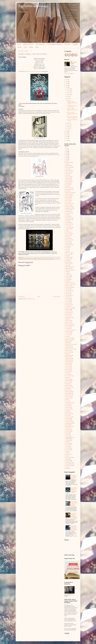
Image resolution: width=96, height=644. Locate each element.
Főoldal (19, 44)
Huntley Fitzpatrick (69, 270)
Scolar (67, 411)
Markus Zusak (68, 351)
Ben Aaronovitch (69, 189)
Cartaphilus (68, 212)
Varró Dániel (68, 448)
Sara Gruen (68, 404)
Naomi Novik (68, 365)
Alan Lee (67, 169)
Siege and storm (51, 259)
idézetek (67, 459)
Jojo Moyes (68, 294)
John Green (68, 292)
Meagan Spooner (69, 355)
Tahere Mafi (68, 425)
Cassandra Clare (69, 213)
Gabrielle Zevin (68, 253)
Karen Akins (68, 303)
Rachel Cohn (68, 385)
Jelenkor (67, 281)
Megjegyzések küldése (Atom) (29, 299)
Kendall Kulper (68, 313)
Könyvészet (68, 327)
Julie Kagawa (68, 298)
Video (67, 453)
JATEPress (68, 278)
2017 (67, 85)
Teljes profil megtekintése (69, 74)
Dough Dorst (68, 238)
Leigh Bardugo (40, 259)
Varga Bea (67, 446)
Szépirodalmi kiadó (69, 423)
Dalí (66, 231)
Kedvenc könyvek (27, 259)
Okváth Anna (68, 371)
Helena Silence (68, 264)
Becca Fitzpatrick (69, 188)
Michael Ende (68, 357)
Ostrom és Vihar (45, 259)
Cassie (67, 215)
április (68, 123)
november (69, 91)
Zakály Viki (68, 454)
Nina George (68, 370)
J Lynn (67, 273)
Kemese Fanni (68, 311)
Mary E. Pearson (69, 352)
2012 (67, 137)
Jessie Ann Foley (69, 291)
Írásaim (67, 469)
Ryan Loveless (68, 396)
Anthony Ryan (68, 180)
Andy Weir (68, 174)
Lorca (67, 336)
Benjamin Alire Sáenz (70, 193)
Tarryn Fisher (68, 430)
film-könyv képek (69, 458)
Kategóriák (75, 44)
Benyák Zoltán (68, 196)
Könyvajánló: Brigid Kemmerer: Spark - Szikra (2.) (72, 110)
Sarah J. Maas (68, 409)
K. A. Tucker (68, 302)
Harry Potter (68, 262)
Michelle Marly (68, 360)
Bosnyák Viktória (69, 204)
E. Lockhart (68, 242)
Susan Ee (67, 415)
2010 (67, 140)
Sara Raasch (68, 406)
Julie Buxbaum (68, 295)
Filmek (37, 47)
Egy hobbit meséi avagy (33, 6)
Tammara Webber (69, 426)
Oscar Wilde (68, 374)
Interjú (67, 272)
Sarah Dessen (68, 407)
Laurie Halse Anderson (70, 330)
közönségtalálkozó (69, 464)
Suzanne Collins (69, 417)
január (68, 129)
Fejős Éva (67, 246)
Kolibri (67, 319)
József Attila (68, 300)
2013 (67, 135)
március (68, 125)
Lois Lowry (68, 335)
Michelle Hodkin (69, 358)
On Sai (67, 373)
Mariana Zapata (68, 346)
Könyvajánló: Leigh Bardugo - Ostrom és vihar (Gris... (72, 117)
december (69, 89)
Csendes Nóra (68, 229)
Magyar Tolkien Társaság (70, 344)
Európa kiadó (68, 243)
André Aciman (68, 172)
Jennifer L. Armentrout (70, 284)
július (68, 96)
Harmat (67, 261)
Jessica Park (68, 289)
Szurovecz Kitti (68, 422)
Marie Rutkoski (68, 347)
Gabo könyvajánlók (40, 44)
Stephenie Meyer (69, 414)
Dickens (67, 237)
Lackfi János (68, 328)
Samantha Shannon (69, 403)
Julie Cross (68, 297)
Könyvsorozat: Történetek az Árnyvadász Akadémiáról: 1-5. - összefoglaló (74, 515)
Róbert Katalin (68, 398)
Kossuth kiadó (68, 321)
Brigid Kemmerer (69, 207)
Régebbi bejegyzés (56, 297)
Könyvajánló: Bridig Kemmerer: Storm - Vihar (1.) (72, 114)
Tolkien (67, 434)
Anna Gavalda (68, 177)
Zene (66, 456)
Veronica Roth (68, 450)
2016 (23, 259)
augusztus (69, 94)
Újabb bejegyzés (22, 297)
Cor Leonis (68, 226)
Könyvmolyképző (34, 259)
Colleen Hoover (68, 224)
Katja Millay (68, 306)
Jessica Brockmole (69, 287)
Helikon (67, 265)
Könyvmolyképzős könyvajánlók (54, 44)
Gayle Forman (68, 254)
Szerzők (19, 47)
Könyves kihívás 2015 (28, 44)
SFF (66, 400)
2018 (67, 83)
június (68, 98)
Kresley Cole (68, 322)
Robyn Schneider (69, 395)
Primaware (68, 384)
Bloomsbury (68, 199)
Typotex (67, 442)
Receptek (67, 388)
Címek (25, 47)
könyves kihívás (69, 462)
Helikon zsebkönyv (69, 267)
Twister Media (68, 440)
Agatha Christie (68, 163)
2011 (67, 139)
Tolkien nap (68, 436)
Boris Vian (68, 202)
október (68, 93)
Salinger (67, 401)
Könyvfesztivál (68, 324)
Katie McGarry (68, 305)
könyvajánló (68, 461)
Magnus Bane (68, 341)
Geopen (67, 256)
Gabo (67, 251)
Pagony (67, 377)
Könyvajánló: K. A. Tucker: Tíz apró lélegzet (72, 106)
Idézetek (31, 47)
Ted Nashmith (68, 431)
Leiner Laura (68, 333)
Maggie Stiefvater (69, 340)
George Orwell (68, 257)
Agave (67, 164)
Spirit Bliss (68, 412)
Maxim (67, 354)
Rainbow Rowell (69, 387)
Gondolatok (68, 259)
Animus (67, 175)
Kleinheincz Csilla (69, 317)
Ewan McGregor (69, 245)
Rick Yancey (68, 390)
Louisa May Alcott (69, 338)
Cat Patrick (68, 216)
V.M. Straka (68, 445)
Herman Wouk (68, 268)
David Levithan (68, 234)
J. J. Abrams (68, 275)
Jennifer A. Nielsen (69, 283)
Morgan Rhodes (69, 362)
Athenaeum (68, 183)
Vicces (67, 451)
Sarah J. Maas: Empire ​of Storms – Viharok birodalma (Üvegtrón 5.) (74, 504)
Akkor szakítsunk (69, 167)
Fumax (67, 249)
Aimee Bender (68, 166)
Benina (67, 191)
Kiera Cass (68, 316)
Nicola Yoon (68, 368)
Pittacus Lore (68, 382)
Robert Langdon (69, 393)
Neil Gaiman (68, 366)
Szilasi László (68, 420)
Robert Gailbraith (69, 392)
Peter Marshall (68, 381)
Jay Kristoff (68, 279)
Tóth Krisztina (68, 443)
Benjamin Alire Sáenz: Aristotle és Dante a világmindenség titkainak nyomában (71, 491)
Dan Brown (68, 232)
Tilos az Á (67, 433)
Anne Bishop (68, 178)
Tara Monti (68, 428)
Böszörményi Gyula (69, 208)
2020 (67, 80)
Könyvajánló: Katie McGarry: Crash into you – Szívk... (72, 103)
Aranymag (74, 62)
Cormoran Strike (69, 227)
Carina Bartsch (68, 210)
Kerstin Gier (68, 314)
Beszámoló (68, 197)
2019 (67, 82)
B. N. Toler (68, 185)
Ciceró (67, 221)
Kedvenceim (67, 44)
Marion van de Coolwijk (70, 349)
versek (67, 467)
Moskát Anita (68, 363)
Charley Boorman (69, 218)
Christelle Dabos (69, 219)
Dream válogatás (69, 240)
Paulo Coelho (68, 379)
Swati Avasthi (68, 418)
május (68, 100)
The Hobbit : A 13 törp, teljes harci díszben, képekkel (74, 477)
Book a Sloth (68, 200)
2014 (67, 133)
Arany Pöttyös (68, 182)
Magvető (67, 343)
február (68, 127)
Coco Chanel (68, 223)
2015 (67, 131)
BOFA (67, 186)
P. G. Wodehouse (69, 376)
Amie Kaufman (68, 170)
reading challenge (69, 465)
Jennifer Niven (68, 286)
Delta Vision (68, 235)
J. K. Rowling (68, 276)
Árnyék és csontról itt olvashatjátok (33, 71)
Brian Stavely (68, 205)
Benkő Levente (68, 194)
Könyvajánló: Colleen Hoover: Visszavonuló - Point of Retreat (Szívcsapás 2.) (74, 528)
